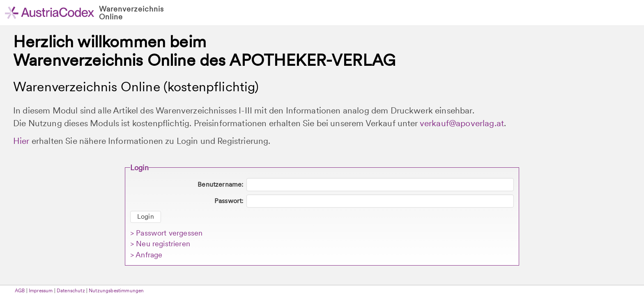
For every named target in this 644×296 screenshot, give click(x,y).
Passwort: (229, 201)
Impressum (41, 291)
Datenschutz (71, 291)
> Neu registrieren (160, 244)
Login (146, 216)
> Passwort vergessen (166, 233)
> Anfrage (146, 255)
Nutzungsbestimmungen (116, 291)
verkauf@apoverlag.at (462, 123)
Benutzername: (220, 184)
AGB (20, 291)
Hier (21, 141)
